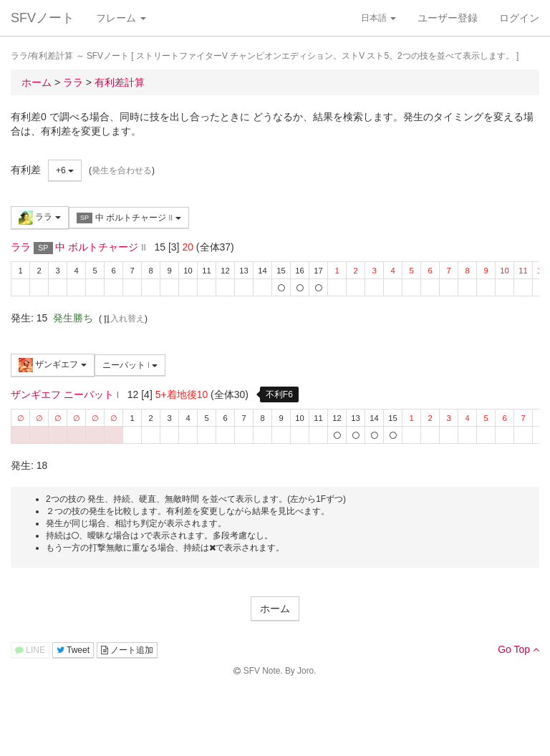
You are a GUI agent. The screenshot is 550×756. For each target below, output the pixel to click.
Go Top (518, 649)
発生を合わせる (122, 170)
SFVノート (43, 18)
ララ (40, 218)
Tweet (73, 650)
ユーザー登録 (448, 18)
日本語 (378, 18)
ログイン (519, 18)
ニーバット (130, 365)
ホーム (275, 609)
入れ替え (123, 319)
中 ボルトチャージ (129, 218)
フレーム (121, 18)
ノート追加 (127, 650)
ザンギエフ (53, 365)
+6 (65, 170)
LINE (30, 650)
